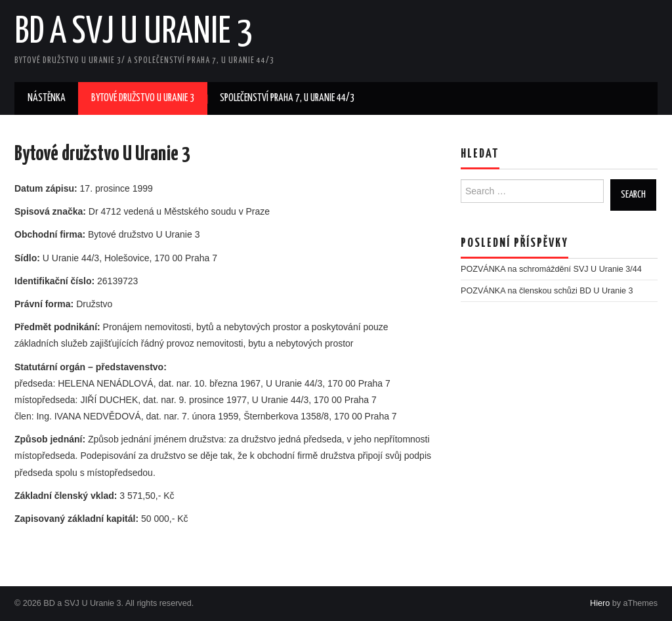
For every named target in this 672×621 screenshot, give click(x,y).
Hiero (600, 603)
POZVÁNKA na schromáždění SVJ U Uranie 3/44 (551, 269)
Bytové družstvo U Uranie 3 (143, 98)
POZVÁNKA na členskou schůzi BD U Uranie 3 (547, 291)
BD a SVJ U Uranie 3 (134, 32)
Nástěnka (47, 98)
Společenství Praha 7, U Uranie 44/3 (287, 98)
